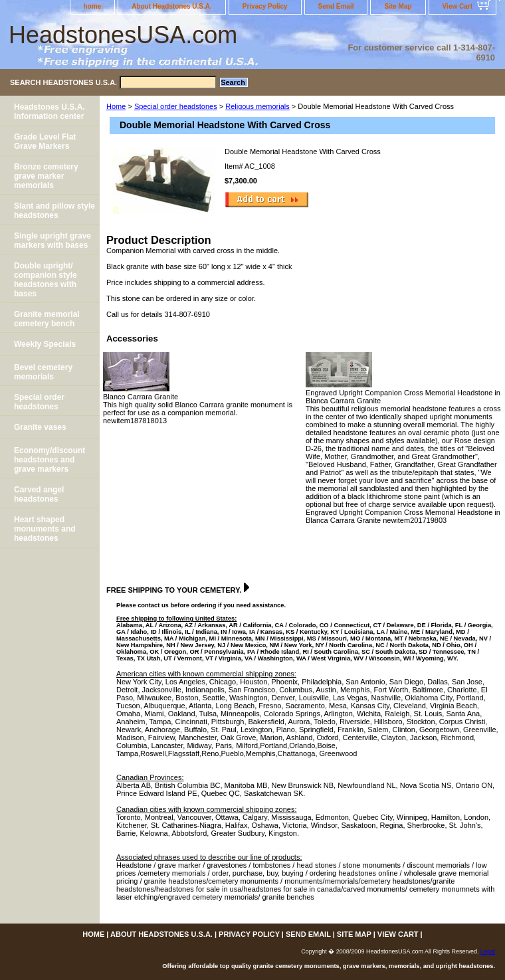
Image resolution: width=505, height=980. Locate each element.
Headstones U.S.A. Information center (50, 112)
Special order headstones (176, 106)
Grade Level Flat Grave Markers (45, 142)
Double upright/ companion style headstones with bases (46, 280)
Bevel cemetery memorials (43, 372)
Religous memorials (257, 106)
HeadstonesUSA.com (123, 35)
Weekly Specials (45, 344)
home (93, 6)
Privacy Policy (265, 6)
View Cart (457, 6)
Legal (488, 951)
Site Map (398, 6)
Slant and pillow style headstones (54, 211)
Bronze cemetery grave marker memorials (46, 176)
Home (116, 106)
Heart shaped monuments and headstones (45, 529)
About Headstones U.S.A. (172, 6)
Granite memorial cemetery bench (47, 319)
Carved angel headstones (39, 494)
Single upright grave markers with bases (52, 241)
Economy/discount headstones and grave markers (50, 460)
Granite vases (40, 427)
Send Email (336, 6)
